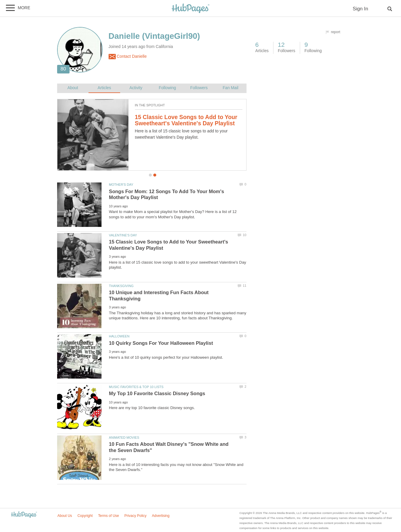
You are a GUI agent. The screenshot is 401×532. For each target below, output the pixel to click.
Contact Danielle (128, 57)
